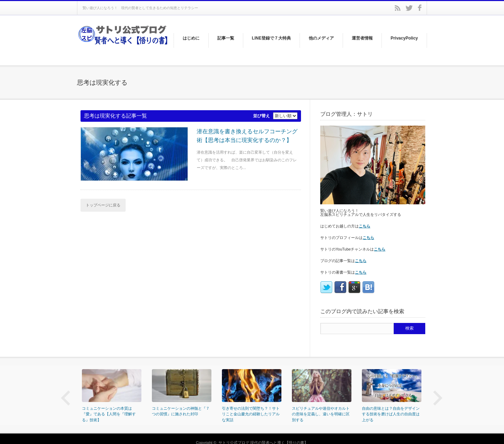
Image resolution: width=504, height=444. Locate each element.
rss (398, 8)
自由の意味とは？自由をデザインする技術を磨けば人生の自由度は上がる (391, 414)
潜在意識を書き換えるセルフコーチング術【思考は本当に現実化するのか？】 (247, 136)
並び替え (261, 116)
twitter (409, 8)
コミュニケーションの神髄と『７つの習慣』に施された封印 (181, 411)
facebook (420, 8)
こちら (365, 226)
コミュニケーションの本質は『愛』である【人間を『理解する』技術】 (109, 414)
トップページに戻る (103, 205)
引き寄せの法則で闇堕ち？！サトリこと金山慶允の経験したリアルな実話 (251, 414)
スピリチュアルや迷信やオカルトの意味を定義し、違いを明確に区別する (321, 414)
